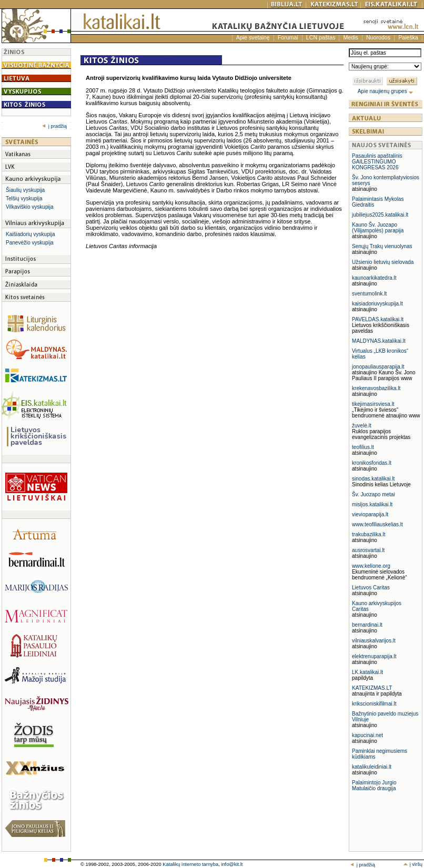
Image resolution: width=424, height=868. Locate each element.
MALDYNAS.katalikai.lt (379, 341)
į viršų (413, 864)
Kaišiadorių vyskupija (30, 234)
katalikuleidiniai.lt (372, 767)
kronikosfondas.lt (372, 463)
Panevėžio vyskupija (30, 243)
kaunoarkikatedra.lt (374, 278)
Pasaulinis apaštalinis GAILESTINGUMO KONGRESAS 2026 (377, 162)
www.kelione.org (371, 566)
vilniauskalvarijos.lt (374, 641)
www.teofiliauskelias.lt (377, 524)
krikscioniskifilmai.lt (374, 704)
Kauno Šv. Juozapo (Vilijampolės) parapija (378, 228)
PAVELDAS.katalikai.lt (378, 319)
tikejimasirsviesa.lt (373, 404)
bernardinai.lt (367, 625)
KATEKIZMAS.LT (372, 688)
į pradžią (54, 126)
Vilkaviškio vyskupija (29, 207)
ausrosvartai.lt (368, 550)
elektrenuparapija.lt (374, 656)
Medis (350, 37)
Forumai (288, 37)
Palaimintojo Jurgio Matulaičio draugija (374, 785)
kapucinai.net (367, 735)
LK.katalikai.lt (367, 672)
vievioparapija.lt (370, 514)
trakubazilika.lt (369, 534)
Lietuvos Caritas (371, 588)
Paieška (408, 37)
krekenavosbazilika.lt (376, 388)
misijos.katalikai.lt (372, 504)
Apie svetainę (253, 37)
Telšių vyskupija (24, 198)
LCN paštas (321, 37)
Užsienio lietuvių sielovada (383, 262)
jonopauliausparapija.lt (378, 367)
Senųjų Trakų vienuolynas (382, 246)
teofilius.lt (363, 447)
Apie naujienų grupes (386, 91)
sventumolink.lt (369, 294)
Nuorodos (378, 37)
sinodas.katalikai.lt (373, 479)
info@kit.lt (232, 864)
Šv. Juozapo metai (373, 494)
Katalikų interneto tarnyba (190, 864)
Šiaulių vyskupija (25, 190)
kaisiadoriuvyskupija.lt (377, 304)
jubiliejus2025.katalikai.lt (380, 215)
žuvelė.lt (362, 426)
